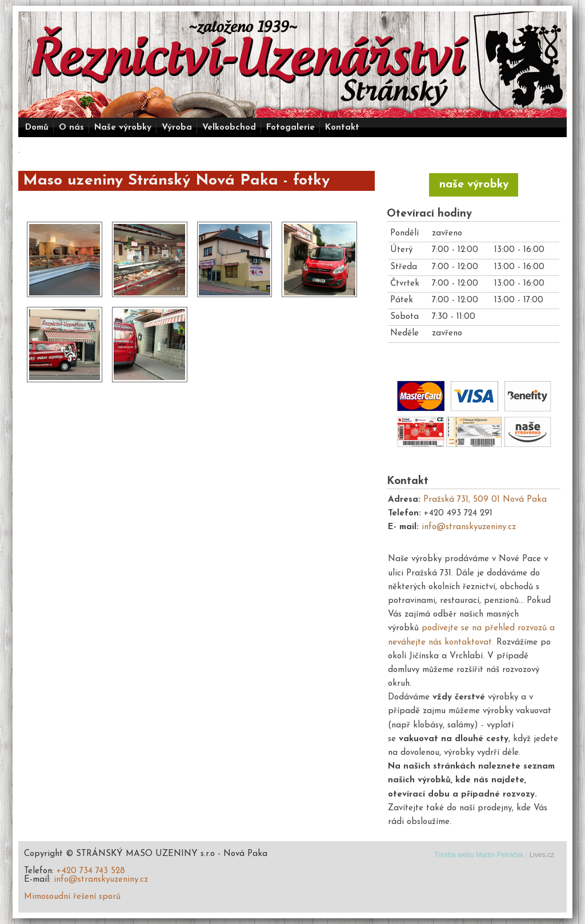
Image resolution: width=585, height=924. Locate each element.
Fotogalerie (291, 128)
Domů (37, 128)
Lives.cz (542, 855)
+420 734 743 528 (91, 871)
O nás (71, 128)
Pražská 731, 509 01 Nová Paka (485, 500)
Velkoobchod (229, 128)
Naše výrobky (123, 128)
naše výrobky (474, 185)
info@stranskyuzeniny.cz (469, 527)
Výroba (177, 128)
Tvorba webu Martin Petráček (479, 855)
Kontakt (342, 128)
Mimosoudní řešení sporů (72, 897)
